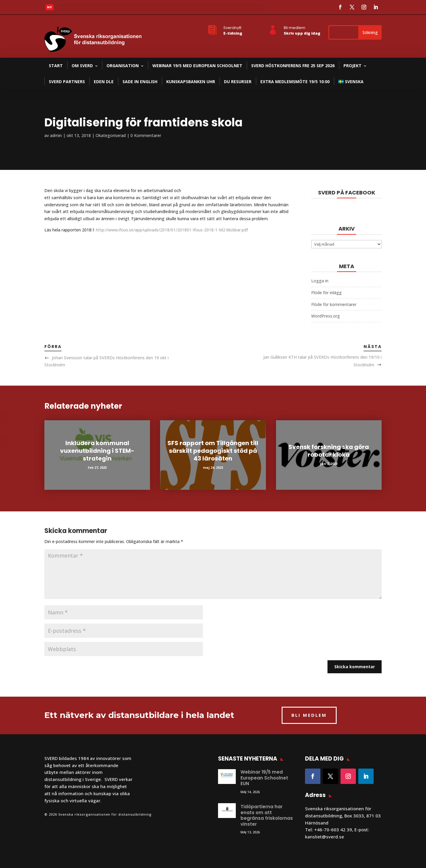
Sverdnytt (232, 28)
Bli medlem (295, 28)
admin (56, 135)
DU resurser (238, 82)
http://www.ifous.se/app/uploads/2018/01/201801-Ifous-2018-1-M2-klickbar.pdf (172, 230)
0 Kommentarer (146, 135)
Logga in (320, 281)
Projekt (352, 66)
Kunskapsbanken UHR (191, 82)
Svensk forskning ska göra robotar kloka (329, 451)
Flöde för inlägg (326, 293)
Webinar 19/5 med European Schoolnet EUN (264, 778)
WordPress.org (326, 316)
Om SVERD (82, 66)
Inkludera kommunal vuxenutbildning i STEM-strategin (97, 451)
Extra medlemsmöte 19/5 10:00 (295, 82)
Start (56, 66)
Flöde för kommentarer (334, 304)
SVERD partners (67, 82)
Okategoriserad (111, 135)
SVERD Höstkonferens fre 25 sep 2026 (293, 66)
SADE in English (140, 82)
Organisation (123, 66)
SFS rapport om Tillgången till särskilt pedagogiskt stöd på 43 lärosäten (213, 451)
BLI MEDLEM (309, 715)
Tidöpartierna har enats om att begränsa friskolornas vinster (267, 815)
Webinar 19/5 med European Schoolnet (197, 66)
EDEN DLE (104, 82)
